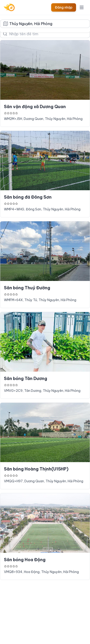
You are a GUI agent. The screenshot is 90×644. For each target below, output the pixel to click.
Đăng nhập (64, 7)
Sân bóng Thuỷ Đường (27, 288)
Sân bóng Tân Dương (26, 378)
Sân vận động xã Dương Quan (35, 107)
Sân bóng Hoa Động (25, 560)
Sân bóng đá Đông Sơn (28, 197)
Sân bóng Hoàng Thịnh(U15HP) (36, 469)
